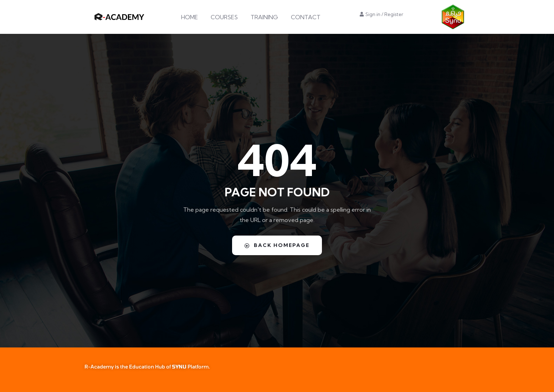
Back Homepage (277, 245)
